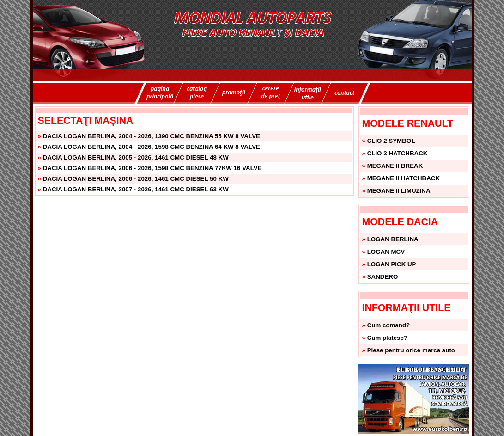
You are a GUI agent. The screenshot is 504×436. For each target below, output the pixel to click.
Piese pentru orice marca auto (411, 350)
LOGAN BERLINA (393, 239)
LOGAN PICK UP (392, 264)
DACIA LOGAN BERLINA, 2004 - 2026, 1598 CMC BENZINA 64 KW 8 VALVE (152, 147)
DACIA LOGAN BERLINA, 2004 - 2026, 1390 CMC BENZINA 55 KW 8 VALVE (152, 136)
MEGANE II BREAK (395, 166)
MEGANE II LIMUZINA (399, 191)
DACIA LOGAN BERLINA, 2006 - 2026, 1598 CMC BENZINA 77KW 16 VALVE (152, 168)
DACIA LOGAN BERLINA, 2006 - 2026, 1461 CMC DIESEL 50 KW (136, 179)
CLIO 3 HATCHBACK (398, 153)
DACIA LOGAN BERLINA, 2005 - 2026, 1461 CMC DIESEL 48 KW (136, 157)
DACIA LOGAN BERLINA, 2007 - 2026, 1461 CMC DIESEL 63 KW (136, 189)
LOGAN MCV (386, 252)
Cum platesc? (387, 338)
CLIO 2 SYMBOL (391, 141)
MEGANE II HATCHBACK (404, 178)
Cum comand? (389, 325)
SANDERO (383, 277)
